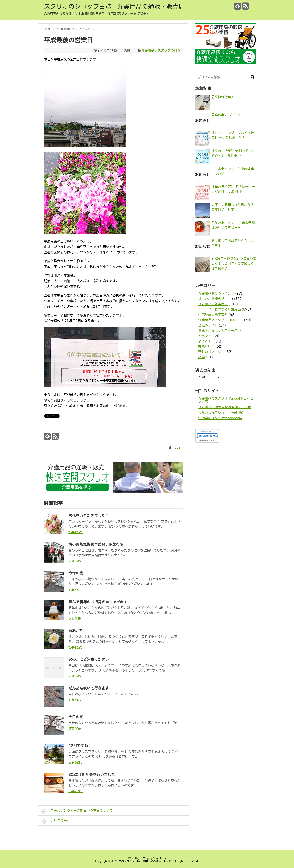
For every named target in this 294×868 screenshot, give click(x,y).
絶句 (202, 357)
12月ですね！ (80, 746)
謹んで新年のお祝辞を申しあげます (98, 602)
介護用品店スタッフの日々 (161, 50)
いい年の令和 (56, 821)
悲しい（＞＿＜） (211, 352)
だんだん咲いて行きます (89, 688)
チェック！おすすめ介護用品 (219, 309)
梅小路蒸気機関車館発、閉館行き (96, 544)
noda (177, 447)
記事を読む (76, 532)
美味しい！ (206, 346)
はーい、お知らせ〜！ (215, 299)
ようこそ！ (206, 341)
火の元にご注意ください (89, 660)
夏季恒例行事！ (223, 97)
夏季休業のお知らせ (226, 115)
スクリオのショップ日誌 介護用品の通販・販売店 (114, 6)
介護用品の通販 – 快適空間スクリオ (225, 407)
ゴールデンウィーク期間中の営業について (77, 811)
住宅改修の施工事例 (213, 315)
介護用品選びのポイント (216, 293)
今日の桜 (76, 717)
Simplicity (159, 859)
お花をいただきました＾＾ (90, 516)
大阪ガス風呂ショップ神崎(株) (221, 413)
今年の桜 (76, 573)
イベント (205, 336)
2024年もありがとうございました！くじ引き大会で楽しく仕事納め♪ (234, 263)
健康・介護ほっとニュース (218, 330)
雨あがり (76, 631)
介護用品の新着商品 (213, 304)
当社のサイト (208, 325)
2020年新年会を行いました (92, 775)
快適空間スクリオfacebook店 (220, 418)
